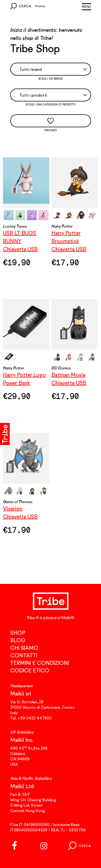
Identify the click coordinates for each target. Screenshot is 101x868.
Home (40, 6)
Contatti (24, 655)
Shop (18, 633)
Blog (18, 640)
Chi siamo (24, 648)
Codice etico (30, 670)
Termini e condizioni (40, 663)
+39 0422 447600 (35, 718)
